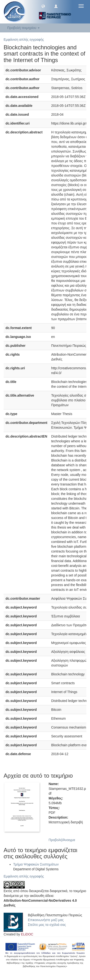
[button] (43, 6)
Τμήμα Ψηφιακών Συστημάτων (36, 864)
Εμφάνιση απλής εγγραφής (24, 40)
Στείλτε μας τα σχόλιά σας (47, 925)
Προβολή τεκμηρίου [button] (23, 28)
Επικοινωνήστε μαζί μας (46, 920)
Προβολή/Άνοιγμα (62, 840)
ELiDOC (27, 934)
